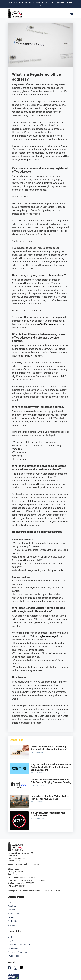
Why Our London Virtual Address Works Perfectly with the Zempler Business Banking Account (51, 767)
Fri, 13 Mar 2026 (37, 752)
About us (12, 906)
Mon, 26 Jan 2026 (37, 773)
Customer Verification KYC (19, 944)
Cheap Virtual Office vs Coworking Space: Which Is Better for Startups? (49, 748)
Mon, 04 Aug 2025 (37, 802)
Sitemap (11, 925)
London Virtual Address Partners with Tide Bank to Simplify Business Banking (51, 781)
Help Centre (13, 948)
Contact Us (13, 921)
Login (10, 941)
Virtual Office (13, 914)
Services (11, 910)
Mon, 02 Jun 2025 (37, 819)
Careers (11, 917)
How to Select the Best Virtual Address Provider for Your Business (50, 798)
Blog (10, 937)
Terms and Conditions (18, 952)
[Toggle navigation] (71, 13)
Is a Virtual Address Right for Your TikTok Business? (48, 814)
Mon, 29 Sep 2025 (37, 785)
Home (10, 902)
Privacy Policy (14, 956)
